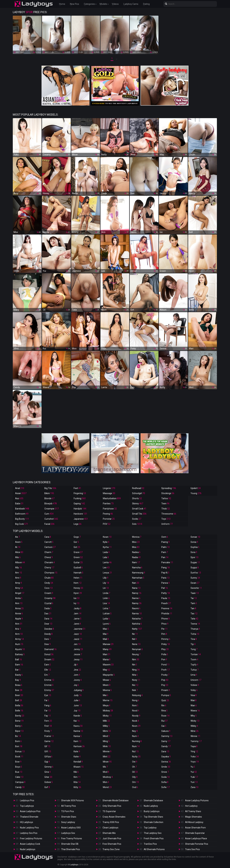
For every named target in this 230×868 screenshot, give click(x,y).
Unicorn (196, 680)
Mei (106, 695)
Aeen (19, 542)
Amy (19, 588)
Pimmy (166, 639)
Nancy (137, 593)
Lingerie (109, 488)
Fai (47, 700)
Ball (19, 660)
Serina (166, 762)
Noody (136, 716)
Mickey (108, 711)
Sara (165, 751)
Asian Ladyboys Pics (30, 811)
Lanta (107, 562)
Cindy (49, 583)
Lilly (106, 578)
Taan (195, 593)
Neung (136, 654)
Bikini (49, 493)
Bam (19, 665)
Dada (48, 608)
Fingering (80, 493)
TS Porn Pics (68, 811)
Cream (49, 593)
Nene (136, 644)
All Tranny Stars (193, 811)
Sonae (195, 537)
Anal (20, 488)
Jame (77, 619)
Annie (19, 614)
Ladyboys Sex (68, 833)
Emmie (49, 685)
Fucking (80, 498)
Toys (166, 519)
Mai (106, 634)
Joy (76, 685)
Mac (106, 629)
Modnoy (108, 777)
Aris (18, 629)
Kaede (78, 716)
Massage (109, 493)
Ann (19, 603)
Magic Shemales (194, 817)
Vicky (194, 690)
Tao (194, 614)
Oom (165, 537)
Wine (195, 731)
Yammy (196, 741)
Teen (165, 504)
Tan (193, 608)
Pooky (165, 675)
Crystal (49, 603)
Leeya (107, 573)
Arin (19, 624)
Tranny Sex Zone (111, 849)
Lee (106, 568)
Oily (135, 777)
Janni (77, 624)
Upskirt (196, 488)
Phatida (167, 614)
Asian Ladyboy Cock (30, 844)
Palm (165, 547)
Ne (135, 634)
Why (194, 716)
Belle (19, 711)
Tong (194, 649)
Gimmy (49, 767)
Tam (194, 603)
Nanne (136, 598)
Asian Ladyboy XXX (71, 828)
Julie (77, 700)
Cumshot (51, 519)
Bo (18, 736)
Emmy (49, 690)
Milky (106, 726)
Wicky (195, 721)
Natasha (137, 619)
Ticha (195, 634)
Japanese (81, 519)
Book (19, 757)
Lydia (106, 619)
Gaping (79, 504)
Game (49, 741)
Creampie (52, 509)
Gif (47, 746)
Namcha (137, 568)
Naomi (136, 608)
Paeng (165, 542)
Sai (164, 726)
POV (107, 524)
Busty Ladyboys (152, 811)
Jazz (78, 634)
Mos (136, 547)
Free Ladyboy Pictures (31, 838)
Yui (194, 772)
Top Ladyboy (150, 828)
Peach (166, 603)
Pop (165, 680)
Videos (115, 4)
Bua (19, 772)
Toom (194, 660)
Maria (107, 660)
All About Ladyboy (194, 822)
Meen (107, 685)
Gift (48, 751)
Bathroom (22, 514)
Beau (19, 685)
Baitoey (20, 654)
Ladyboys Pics (27, 800)
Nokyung (137, 695)
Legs (78, 524)
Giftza (48, 757)
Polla (165, 654)
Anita (19, 598)
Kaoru (78, 726)
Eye (48, 695)
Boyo (19, 767)
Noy (135, 731)
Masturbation (112, 498)
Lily (106, 583)
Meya (107, 705)
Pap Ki (165, 573)
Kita (77, 782)
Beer (19, 695)
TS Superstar (109, 811)
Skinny (138, 504)
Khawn (79, 767)
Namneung (139, 573)
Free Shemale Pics (112, 844)
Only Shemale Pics (112, 806)
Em (47, 675)
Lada (106, 552)
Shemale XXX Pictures (73, 800)
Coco (48, 588)
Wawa (195, 711)
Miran (107, 762)
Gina (48, 772)
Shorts (137, 498)
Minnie (107, 751)
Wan (194, 705)
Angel (20, 593)
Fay (48, 716)
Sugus (195, 568)
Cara (48, 537)
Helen (78, 578)
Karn (77, 741)
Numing (137, 741)
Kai (77, 721)
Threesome (169, 514)
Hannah (78, 573)
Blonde (49, 498)
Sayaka (166, 757)
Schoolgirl (139, 493)
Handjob (80, 509)
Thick (166, 509)
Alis (18, 557)
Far (48, 711)
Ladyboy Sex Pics (29, 833)
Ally (19, 568)
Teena (195, 624)
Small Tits (139, 514)
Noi (135, 685)
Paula (166, 598)
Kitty (77, 787)
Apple (19, 619)
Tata (194, 619)
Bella (19, 705)
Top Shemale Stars (153, 817)
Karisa (78, 736)
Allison (20, 562)
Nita (135, 675)
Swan (195, 583)
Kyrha (107, 547)
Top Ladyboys (27, 806)
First (48, 726)
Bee (19, 690)
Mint (107, 757)
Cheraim (50, 562)
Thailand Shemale (29, 817)
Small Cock (139, 509)
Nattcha (137, 624)
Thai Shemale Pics (71, 849)
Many (107, 649)
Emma (49, 680)
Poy (165, 685)
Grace (78, 552)
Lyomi (107, 624)
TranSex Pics (150, 844)
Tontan (196, 654)
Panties (108, 504)
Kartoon (79, 746)
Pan (165, 557)
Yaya (194, 746)
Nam (136, 562)
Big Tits (50, 488)
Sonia (194, 542)
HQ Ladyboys (27, 822)
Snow (165, 772)
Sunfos (196, 573)
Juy (77, 711)
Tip (193, 644)
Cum (49, 514)
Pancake (167, 562)
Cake (19, 777)
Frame (49, 736)
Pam (165, 552)
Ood (135, 787)
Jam (77, 614)
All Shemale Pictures (154, 849)
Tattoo (166, 498)
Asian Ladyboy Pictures (197, 800)
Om (135, 782)
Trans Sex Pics (192, 849)
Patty (166, 593)
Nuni (136, 746)
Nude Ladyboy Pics (29, 828)
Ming (106, 741)
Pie (164, 629)
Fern (48, 721)
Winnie (195, 736)
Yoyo (195, 762)
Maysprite (109, 675)
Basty (19, 675)
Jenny (78, 649)
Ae (17, 537)
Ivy (77, 603)
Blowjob (51, 504)
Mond (107, 787)
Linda (106, 593)
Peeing (108, 514)
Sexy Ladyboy (68, 822)
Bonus (20, 751)
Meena (107, 690)
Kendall (78, 762)
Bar (18, 670)
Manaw (108, 644)
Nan (136, 583)
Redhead (138, 488)
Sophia (195, 547)
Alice (19, 552)
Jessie (78, 654)
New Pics (75, 4)
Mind (106, 736)
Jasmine (80, 629)
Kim (77, 777)
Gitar (48, 777)
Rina (164, 711)
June (78, 705)
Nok (135, 690)
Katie (77, 757)
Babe (19, 504)
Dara (48, 619)
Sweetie (196, 588)
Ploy (165, 649)
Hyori (78, 593)
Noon (136, 726)
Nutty (136, 757)
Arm (19, 634)
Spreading (169, 488)
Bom (18, 741)
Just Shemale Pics (112, 838)
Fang (48, 705)
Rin (164, 705)
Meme (108, 700)
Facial (49, 524)
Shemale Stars (69, 817)
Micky (107, 716)
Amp (19, 583)
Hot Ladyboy (191, 806)
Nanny (137, 603)
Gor (76, 542)
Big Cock (22, 524)
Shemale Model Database (116, 800)
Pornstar (109, 519)
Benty (20, 716)
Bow (18, 762)
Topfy (194, 665)
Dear (48, 624)
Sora (194, 552)
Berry (19, 726)
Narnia (137, 614)
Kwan (107, 537)
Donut (49, 654)
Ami (18, 578)
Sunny (195, 578)
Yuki (194, 777)
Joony (78, 680)
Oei (135, 762)
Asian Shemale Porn (195, 828)
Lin (106, 588)
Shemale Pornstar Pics (197, 844)
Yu (193, 767)
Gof (47, 787)
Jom (77, 675)
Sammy (167, 736)
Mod (106, 772)
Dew (48, 644)
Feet (77, 488)
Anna (19, 608)
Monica (137, 537)
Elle (48, 670)
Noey (136, 680)
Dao (48, 614)
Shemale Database (153, 800)
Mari (107, 654)
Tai (194, 598)
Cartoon (50, 547)
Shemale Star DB (70, 844)
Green (78, 557)
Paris (165, 578)
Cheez (49, 557)
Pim (164, 634)
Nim (136, 660)
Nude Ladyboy (151, 806)
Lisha (106, 608)
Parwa (165, 583)
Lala (106, 557)
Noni (135, 705)
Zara (194, 787)
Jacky (77, 608)
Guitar (78, 562)
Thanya (195, 629)
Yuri (194, 782)
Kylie (106, 542)
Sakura (166, 731)
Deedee (49, 629)
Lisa (106, 603)
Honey (78, 588)
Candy (20, 787)
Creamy (50, 598)
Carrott (49, 542)
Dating (146, 4)
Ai (18, 547)
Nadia (136, 557)
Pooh (165, 670)
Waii (194, 700)
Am (19, 573)
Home (62, 4)
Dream (49, 660)
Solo (137, 524)
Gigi (47, 762)
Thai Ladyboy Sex (153, 833)
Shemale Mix (109, 833)
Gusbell (78, 568)
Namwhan (138, 578)
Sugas (195, 562)
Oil (135, 772)
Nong (136, 700)
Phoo (165, 624)
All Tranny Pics (69, 806)
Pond (165, 665)
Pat (165, 588)
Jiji (76, 665)
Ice (77, 598)
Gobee (49, 782)
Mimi (107, 731)
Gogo (77, 537)
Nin (135, 665)
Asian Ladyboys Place (196, 838)
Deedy (48, 634)
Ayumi (20, 649)
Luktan (107, 614)
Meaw (107, 680)
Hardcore (80, 514)
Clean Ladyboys (110, 828)
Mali (106, 639)
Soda (165, 777)
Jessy (78, 660)
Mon (106, 782)
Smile (166, 767)
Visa (194, 695)
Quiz (165, 700)
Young (196, 493)
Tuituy (195, 670)
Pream (166, 690)
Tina (194, 639)
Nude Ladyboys (28, 849)
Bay (18, 680)
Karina (78, 731)
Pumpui (166, 695)
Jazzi (78, 639)
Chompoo (51, 573)
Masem (108, 665)
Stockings (168, 493)
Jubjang (79, 690)
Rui (164, 721)
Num (135, 736)
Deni (48, 639)
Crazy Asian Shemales (114, 817)
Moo (136, 542)
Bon (19, 746)
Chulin (49, 578)
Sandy (166, 746)
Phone (165, 619)
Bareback (22, 509)
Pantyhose (110, 509)
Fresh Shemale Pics (154, 838)
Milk (106, 721)
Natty (137, 629)
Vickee (195, 685)
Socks (137, 519)
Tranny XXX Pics (111, 822)
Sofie (165, 787)
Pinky (166, 644)
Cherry (49, 568)
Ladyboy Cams (131, 4)
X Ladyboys (73, 865)
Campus (20, 782)
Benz (19, 721)
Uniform (167, 524)
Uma (194, 675)
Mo (105, 767)
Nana (136, 588)
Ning (136, 670)
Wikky (194, 726)
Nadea (136, 552)
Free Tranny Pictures (72, 838)
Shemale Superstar (195, 833)
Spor (194, 557)
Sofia (165, 782)
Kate (77, 751)
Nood (136, 711)
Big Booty (22, 519)
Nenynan (137, 649)
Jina (77, 670)
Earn (48, 665)
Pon (164, 660)
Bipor (19, 731)
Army (19, 639)
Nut (135, 751)
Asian (21, 493)
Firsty (48, 731)
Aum (19, 644)
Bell (19, 700)
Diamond (50, 649)
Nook (136, 721)
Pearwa (167, 608)
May (107, 670)
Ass (19, 498)
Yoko (195, 757)
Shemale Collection (153, 822)
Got (77, 547)
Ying (194, 751)
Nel (135, 639)
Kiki (76, 772)
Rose (165, 716)
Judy (78, 695)
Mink (107, 746)
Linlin (106, 598)
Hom (78, 583)
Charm (49, 552)
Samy (166, 741)
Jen (77, 644)
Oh (134, 767)
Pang (165, 568)
